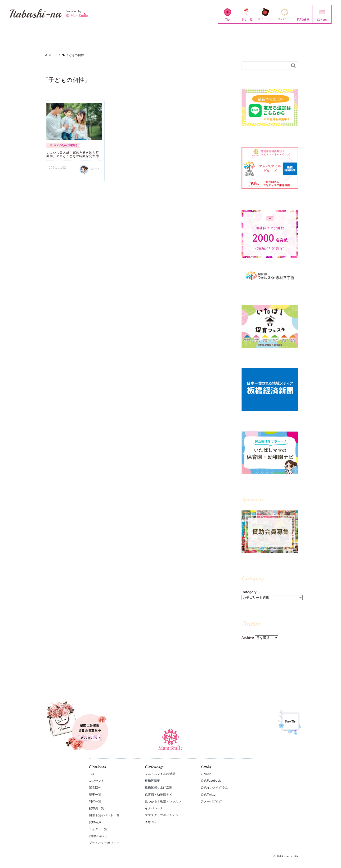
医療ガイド (153, 817)
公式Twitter (209, 789)
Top (92, 769)
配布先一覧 (97, 803)
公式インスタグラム (215, 782)
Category (249, 587)
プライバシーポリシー (104, 838)
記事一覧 (95, 789)
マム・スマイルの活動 (160, 769)
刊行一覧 (95, 796)
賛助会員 (95, 817)
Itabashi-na (49, 14)
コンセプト (97, 775)
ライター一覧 (98, 824)
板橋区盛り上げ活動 (159, 782)
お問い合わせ (98, 831)
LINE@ (206, 769)
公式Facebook (211, 775)
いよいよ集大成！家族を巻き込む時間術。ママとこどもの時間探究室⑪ (73, 149)
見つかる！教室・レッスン (163, 796)
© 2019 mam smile (286, 851)
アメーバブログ (211, 796)
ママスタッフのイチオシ (162, 810)
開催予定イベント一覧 (104, 810)
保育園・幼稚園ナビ (159, 789)
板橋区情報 (153, 775)
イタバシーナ (154, 803)
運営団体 (95, 782)
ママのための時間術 (65, 140)
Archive (248, 632)
